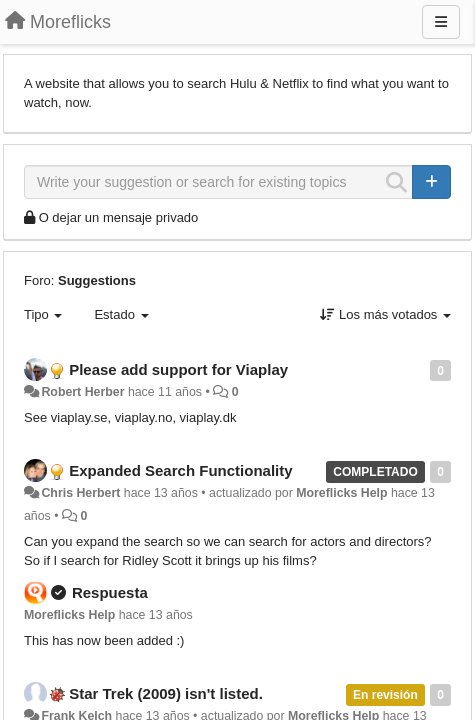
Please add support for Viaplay (178, 369)
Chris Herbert (80, 493)
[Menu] (441, 22)
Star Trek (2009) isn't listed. (166, 693)
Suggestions (97, 280)
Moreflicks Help (341, 493)
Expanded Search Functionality (180, 470)
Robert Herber (82, 392)
